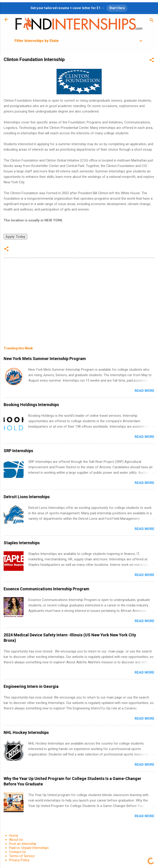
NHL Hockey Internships (26, 732)
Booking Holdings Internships (31, 405)
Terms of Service (22, 856)
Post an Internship (23, 844)
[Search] (152, 21)
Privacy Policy (19, 860)
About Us (16, 840)
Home (14, 836)
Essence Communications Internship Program (46, 589)
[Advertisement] (79, 299)
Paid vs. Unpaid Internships (29, 848)
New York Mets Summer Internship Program (45, 359)
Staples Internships (22, 543)
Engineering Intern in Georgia (31, 686)
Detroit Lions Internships (27, 497)
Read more (145, 391)
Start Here (117, 8)
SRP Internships (18, 451)
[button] (152, 61)
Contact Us (17, 852)
